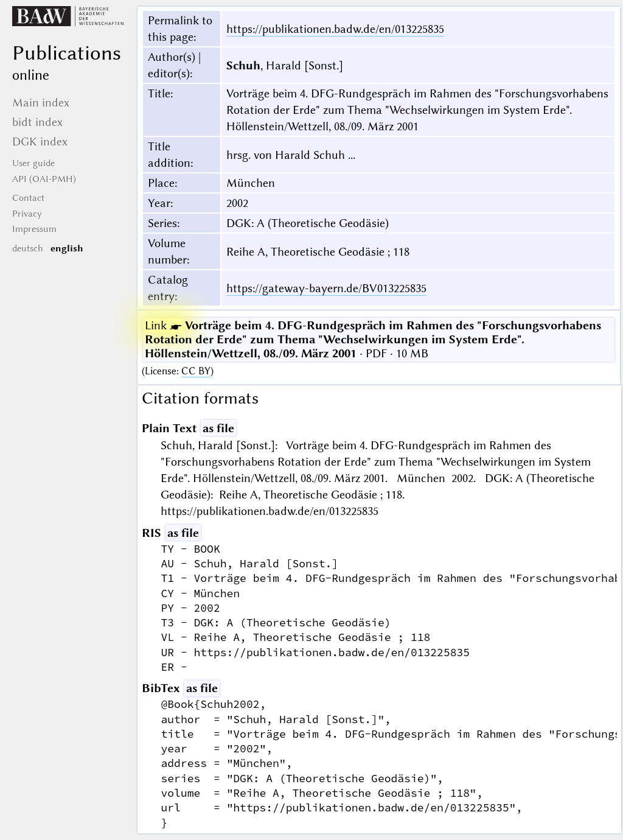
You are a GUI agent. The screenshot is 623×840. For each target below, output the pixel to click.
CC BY (196, 371)
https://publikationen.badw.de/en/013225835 (335, 29)
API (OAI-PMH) (44, 179)
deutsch (28, 248)
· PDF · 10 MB (373, 339)
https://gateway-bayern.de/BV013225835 (326, 288)
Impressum (34, 229)
